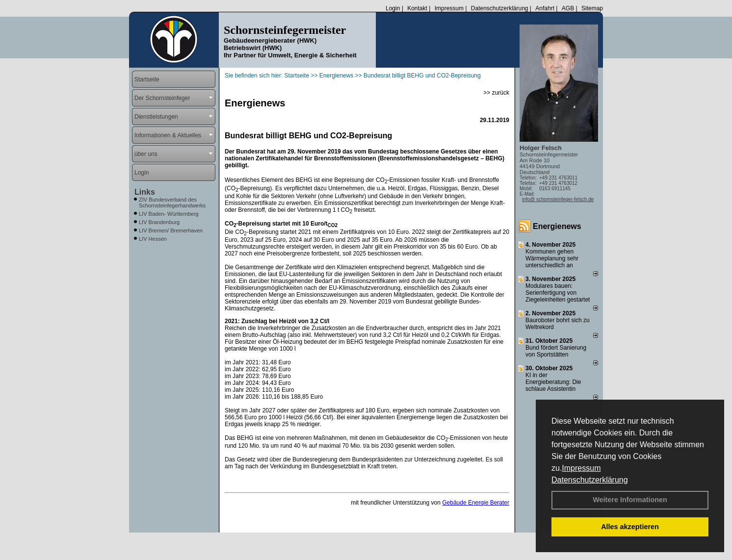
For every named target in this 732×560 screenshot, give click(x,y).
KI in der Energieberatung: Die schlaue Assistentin (553, 382)
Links (145, 192)
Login (393, 8)
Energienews (557, 226)
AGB (568, 8)
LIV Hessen (153, 239)
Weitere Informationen (630, 500)
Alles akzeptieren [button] (630, 527)
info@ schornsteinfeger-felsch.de (558, 199)
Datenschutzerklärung (590, 480)
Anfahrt (545, 8)
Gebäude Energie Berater (476, 503)
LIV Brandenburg (159, 222)
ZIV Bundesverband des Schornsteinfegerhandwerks (172, 203)
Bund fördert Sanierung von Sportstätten (556, 351)
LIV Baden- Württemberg (169, 214)
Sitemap (592, 8)
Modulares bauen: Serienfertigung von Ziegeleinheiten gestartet (558, 293)
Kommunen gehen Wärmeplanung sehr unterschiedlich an (552, 258)
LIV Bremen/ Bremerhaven (171, 230)
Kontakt (417, 8)
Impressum (581, 468)
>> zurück (496, 93)
